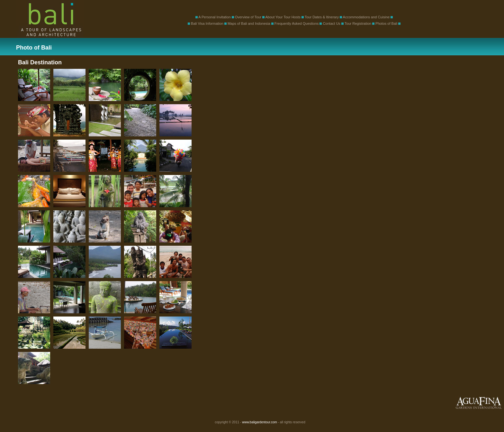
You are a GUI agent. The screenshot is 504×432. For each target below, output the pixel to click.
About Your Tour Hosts (283, 17)
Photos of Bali (386, 23)
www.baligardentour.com (260, 422)
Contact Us (331, 23)
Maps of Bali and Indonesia (249, 23)
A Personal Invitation (214, 17)
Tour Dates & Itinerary (322, 17)
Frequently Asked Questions (297, 23)
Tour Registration (358, 23)
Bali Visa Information (207, 23)
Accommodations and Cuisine (366, 17)
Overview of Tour (248, 17)
